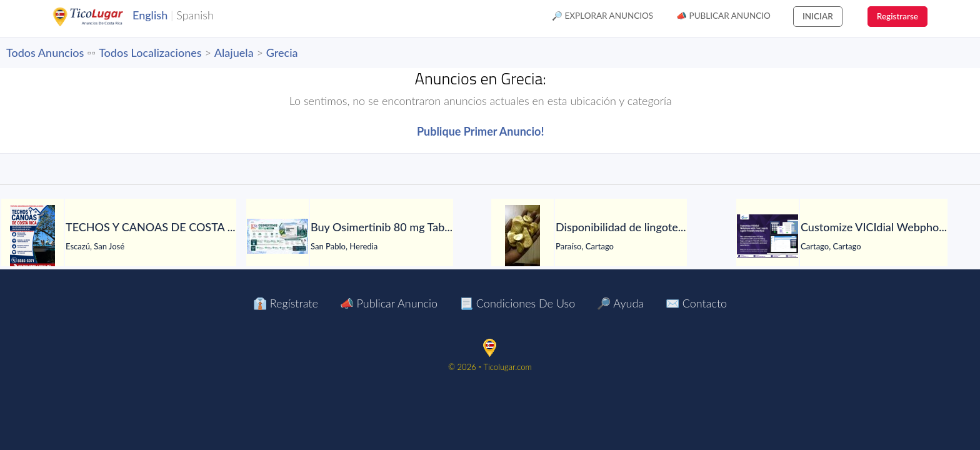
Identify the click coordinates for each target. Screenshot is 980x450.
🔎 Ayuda (620, 303)
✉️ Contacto (696, 303)
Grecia (282, 52)
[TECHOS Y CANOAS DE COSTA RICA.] (32, 236)
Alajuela (234, 52)
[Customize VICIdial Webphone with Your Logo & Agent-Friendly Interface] (767, 236)
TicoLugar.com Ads (101, 17)
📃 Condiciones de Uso (517, 303)
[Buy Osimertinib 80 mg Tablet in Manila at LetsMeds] (277, 236)
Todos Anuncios (45, 52)
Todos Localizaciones (150, 52)
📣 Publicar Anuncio (723, 16)
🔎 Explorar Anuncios (602, 16)
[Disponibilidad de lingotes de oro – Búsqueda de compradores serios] (522, 236)
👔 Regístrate (286, 303)
